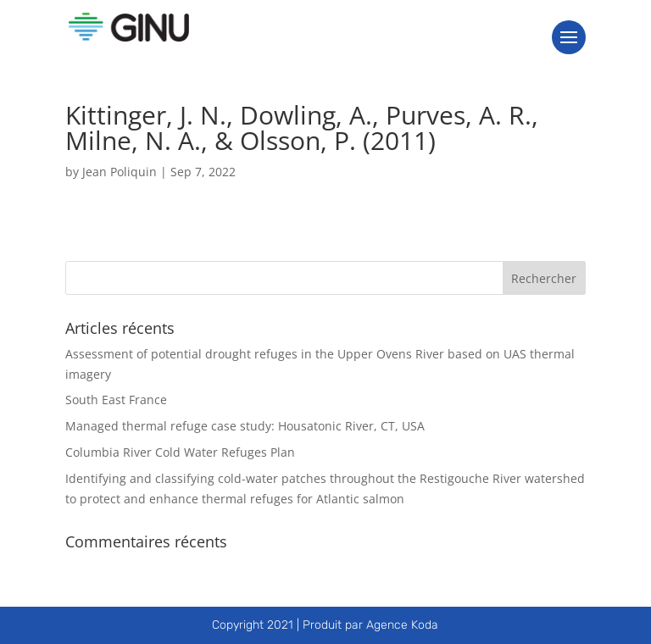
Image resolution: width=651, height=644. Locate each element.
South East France (116, 400)
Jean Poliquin (120, 172)
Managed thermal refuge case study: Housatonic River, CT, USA (245, 426)
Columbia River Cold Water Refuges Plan (180, 452)
